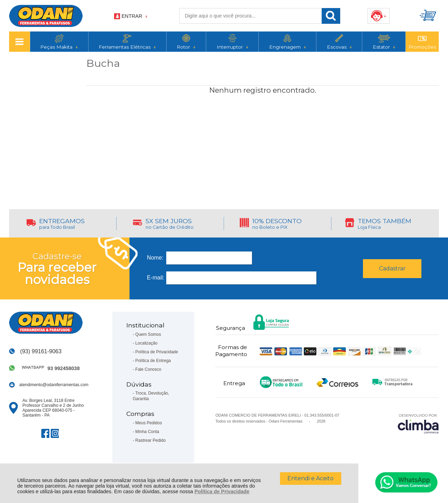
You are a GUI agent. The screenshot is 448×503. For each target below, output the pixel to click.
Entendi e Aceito (310, 478)
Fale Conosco (148, 369)
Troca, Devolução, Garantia (151, 396)
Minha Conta (147, 432)
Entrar (132, 16)
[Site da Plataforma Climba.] (418, 423)
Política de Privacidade (222, 491)
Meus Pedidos (149, 423)
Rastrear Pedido (151, 440)
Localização (146, 343)
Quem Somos (148, 334)
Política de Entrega (153, 361)
